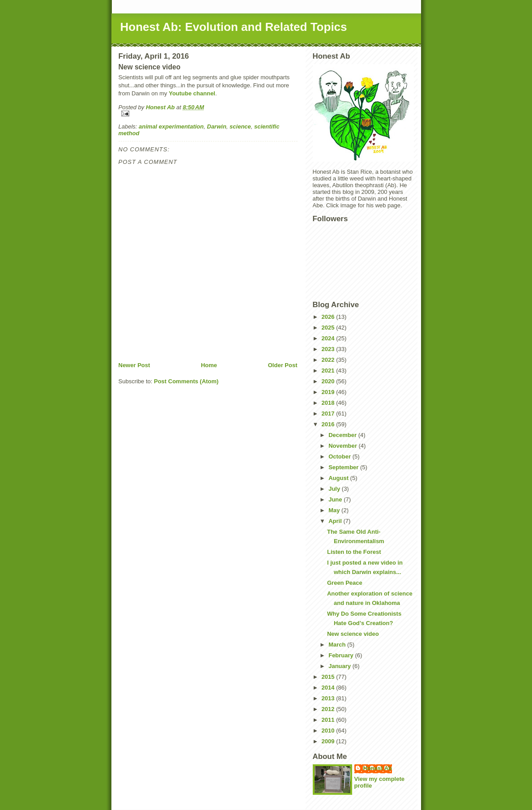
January (340, 666)
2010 (329, 731)
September (344, 467)
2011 (329, 720)
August (339, 478)
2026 (329, 317)
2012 (329, 709)
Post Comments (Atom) (186, 381)
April (336, 521)
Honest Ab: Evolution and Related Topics (234, 27)
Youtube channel (192, 93)
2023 (329, 349)
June (336, 499)
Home (209, 365)
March (338, 645)
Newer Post (134, 365)
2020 (329, 381)
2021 (329, 371)
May (335, 510)
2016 (329, 424)
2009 (329, 741)
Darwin (217, 126)
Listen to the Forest (354, 552)
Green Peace (345, 583)
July (335, 489)
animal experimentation (171, 126)
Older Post (283, 365)
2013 (329, 698)
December (343, 435)
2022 (329, 360)
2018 (329, 403)
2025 (329, 328)
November (343, 446)
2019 (329, 392)
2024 (329, 338)
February (342, 655)
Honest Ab (378, 768)
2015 (329, 677)
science (240, 126)
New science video (353, 634)
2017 (329, 414)
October (340, 456)
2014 (329, 688)
